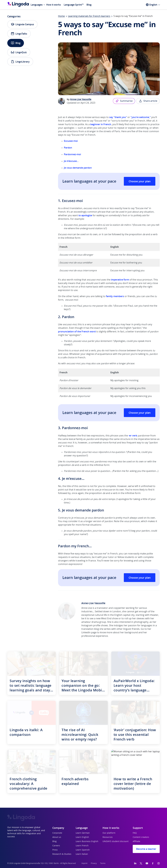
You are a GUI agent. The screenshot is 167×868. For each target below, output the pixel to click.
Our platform (109, 833)
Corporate (57, 833)
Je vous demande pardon (78, 168)
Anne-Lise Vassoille (81, 99)
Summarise (124, 101)
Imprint (84, 863)
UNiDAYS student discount (116, 841)
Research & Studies (62, 854)
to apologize (85, 215)
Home (61, 16)
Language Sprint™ (74, 5)
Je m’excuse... (71, 161)
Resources (108, 837)
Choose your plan (140, 181)
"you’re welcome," (141, 117)
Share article (148, 101)
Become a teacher (146, 849)
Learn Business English (87, 841)
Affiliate (136, 841)
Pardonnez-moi (72, 154)
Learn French (82, 846)
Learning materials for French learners (89, 16)
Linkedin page (89, 633)
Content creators (141, 837)
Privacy (94, 863)
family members (115, 296)
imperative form (120, 280)
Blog (89, 5)
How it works (54, 5)
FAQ (135, 833)
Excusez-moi (71, 141)
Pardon (68, 148)
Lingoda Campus (22, 24)
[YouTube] (147, 863)
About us (57, 837)
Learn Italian (82, 854)
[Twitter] (141, 863)
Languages (37, 5)
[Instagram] (159, 863)
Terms (103, 863)
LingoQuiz (19, 52)
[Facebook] (153, 863)
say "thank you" (118, 117)
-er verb (133, 436)
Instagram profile (91, 626)
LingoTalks (19, 34)
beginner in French (101, 124)
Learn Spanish (83, 850)
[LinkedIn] (135, 863)
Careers (56, 846)
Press (55, 850)
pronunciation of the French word (77, 331)
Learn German (83, 833)
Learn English (82, 837)
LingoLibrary (20, 62)
